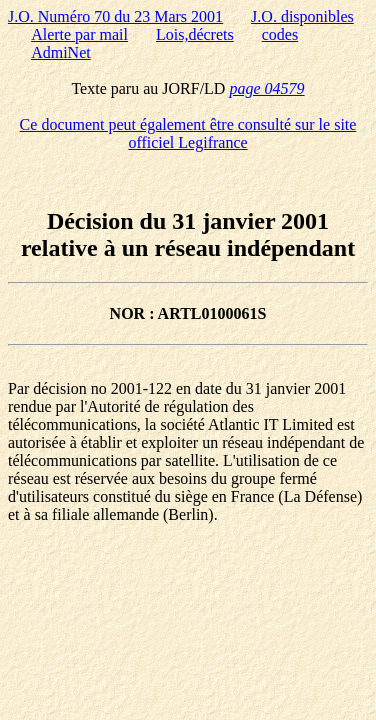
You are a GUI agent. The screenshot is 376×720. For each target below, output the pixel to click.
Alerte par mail (79, 34)
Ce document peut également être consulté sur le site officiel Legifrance (188, 133)
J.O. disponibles (302, 16)
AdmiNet (61, 52)
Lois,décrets (195, 34)
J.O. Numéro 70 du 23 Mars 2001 (115, 16)
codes (280, 34)
